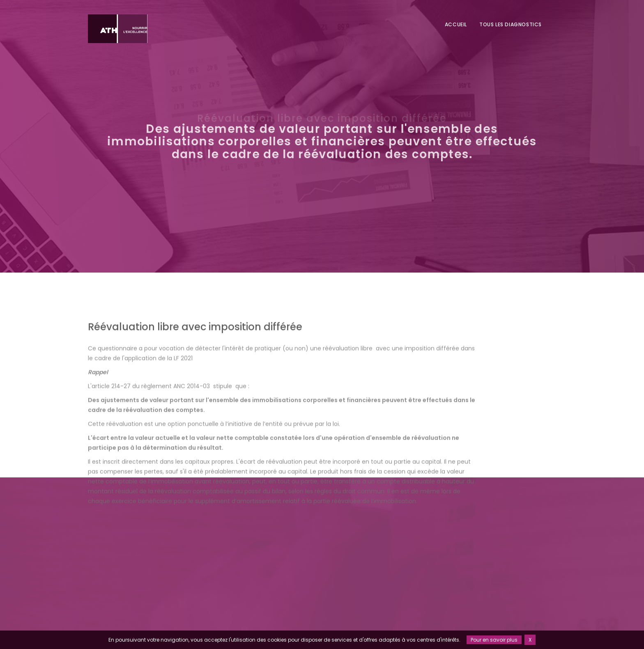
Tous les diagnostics (511, 24)
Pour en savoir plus (494, 640)
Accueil (456, 24)
